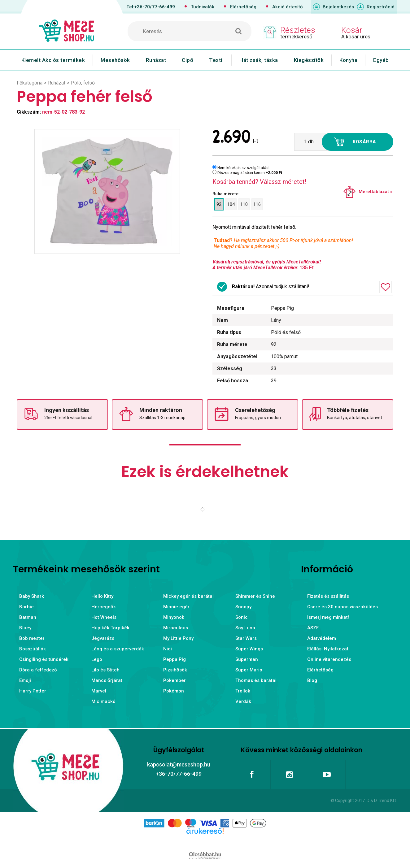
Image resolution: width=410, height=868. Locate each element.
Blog (312, 680)
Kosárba (364, 142)
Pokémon (174, 691)
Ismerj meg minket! (328, 617)
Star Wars (246, 638)
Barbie (26, 607)
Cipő (188, 60)
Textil (216, 60)
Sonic (242, 617)
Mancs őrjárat (107, 680)
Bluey (25, 628)
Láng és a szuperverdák (118, 649)
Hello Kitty (102, 596)
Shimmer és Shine (255, 596)
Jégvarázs (103, 638)
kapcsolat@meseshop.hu (179, 764)
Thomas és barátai (256, 680)
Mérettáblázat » (376, 192)
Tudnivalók (203, 7)
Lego (97, 659)
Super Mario (249, 670)
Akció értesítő (288, 7)
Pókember (174, 680)
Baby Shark (32, 596)
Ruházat (156, 60)
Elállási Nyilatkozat (328, 649)
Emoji (25, 680)
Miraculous (176, 628)
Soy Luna (245, 628)
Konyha (348, 60)
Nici (168, 649)
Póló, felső (83, 83)
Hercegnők (104, 607)
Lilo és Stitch (105, 670)
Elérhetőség (243, 7)
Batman (28, 617)
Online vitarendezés (329, 659)
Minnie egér (176, 607)
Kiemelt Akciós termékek (53, 60)
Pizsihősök (175, 670)
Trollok (243, 691)
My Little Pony (178, 638)
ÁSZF (313, 628)
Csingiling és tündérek (44, 659)
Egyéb (381, 60)
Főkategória (30, 83)
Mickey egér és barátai (188, 596)
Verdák (243, 701)
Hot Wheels (104, 617)
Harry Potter (33, 691)
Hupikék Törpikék (110, 628)
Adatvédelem (322, 638)
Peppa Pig (174, 659)
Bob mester (32, 638)
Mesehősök (115, 60)
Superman (247, 659)
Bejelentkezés (338, 7)
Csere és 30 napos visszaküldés (342, 607)
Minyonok (174, 617)
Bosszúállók (33, 649)
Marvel (99, 691)
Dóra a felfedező (38, 670)
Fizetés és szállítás (328, 596)
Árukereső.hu (205, 841)
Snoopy (243, 607)
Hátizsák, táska (259, 60)
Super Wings (249, 649)
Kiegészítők (309, 60)
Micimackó (103, 701)
